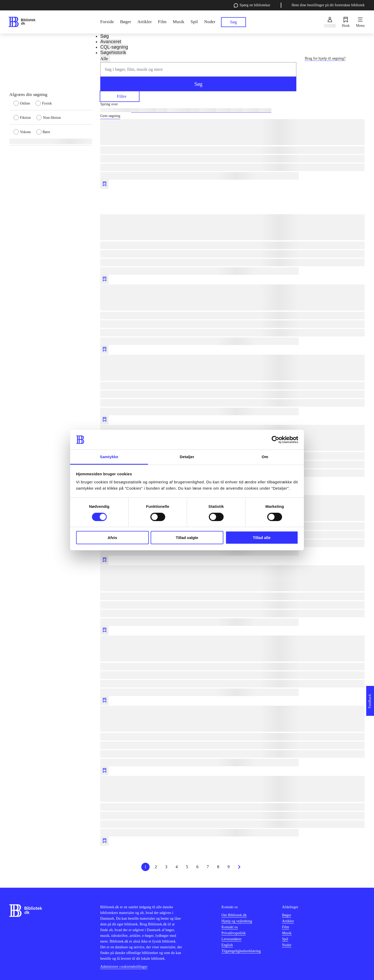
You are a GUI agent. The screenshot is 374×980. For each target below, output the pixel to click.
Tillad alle (262, 538)
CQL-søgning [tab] (114, 47)
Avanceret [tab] (111, 42)
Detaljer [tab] (187, 457)
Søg (198, 84)
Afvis (112, 538)
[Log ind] (330, 22)
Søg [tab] (105, 36)
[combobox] (198, 69)
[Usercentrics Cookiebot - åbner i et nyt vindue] (275, 440)
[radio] (25, 103)
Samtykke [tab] (109, 457)
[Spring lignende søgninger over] (232, 104)
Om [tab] (265, 457)
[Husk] (346, 22)
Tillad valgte (187, 538)
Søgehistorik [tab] (113, 53)
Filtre (120, 96)
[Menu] (360, 22)
